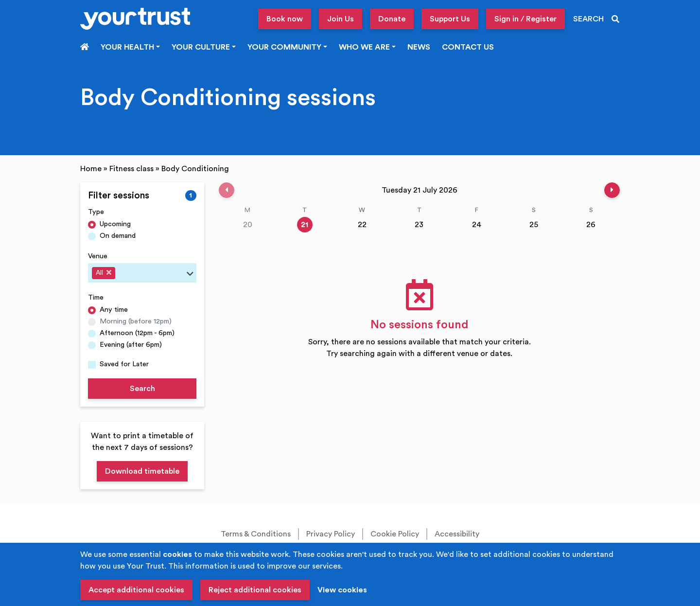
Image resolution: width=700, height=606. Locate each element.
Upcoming (115, 224)
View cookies (342, 590)
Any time (114, 310)
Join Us (341, 19)
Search (142, 389)
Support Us (450, 19)
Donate (392, 19)
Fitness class (131, 169)
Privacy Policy (331, 534)
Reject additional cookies (255, 590)
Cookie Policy (395, 534)
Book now (285, 19)
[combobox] (142, 273)
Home (91, 169)
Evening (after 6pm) (131, 345)
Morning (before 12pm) (136, 321)
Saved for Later (124, 364)
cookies (177, 554)
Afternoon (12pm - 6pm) (137, 333)
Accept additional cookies (136, 590)
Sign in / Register (525, 19)
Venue (98, 256)
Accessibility (457, 534)
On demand (118, 236)
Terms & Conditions (256, 534)
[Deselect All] (109, 272)
